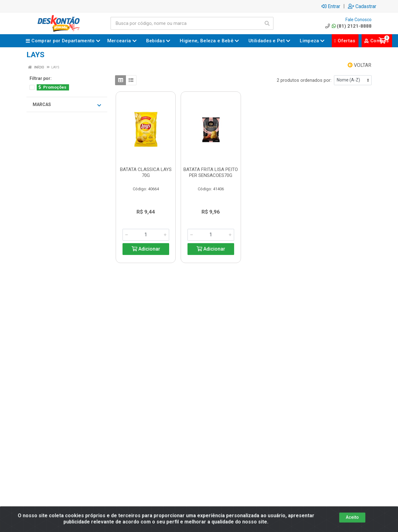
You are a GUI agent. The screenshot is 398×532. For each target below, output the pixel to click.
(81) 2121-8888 (348, 26)
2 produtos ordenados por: (304, 80)
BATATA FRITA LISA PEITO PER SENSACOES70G (211, 172)
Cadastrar (362, 6)
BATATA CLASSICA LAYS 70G (146, 172)
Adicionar (146, 249)
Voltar (359, 65)
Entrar (331, 6)
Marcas (67, 105)
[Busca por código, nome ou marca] (186, 23)
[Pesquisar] (267, 23)
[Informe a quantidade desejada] (146, 235)
